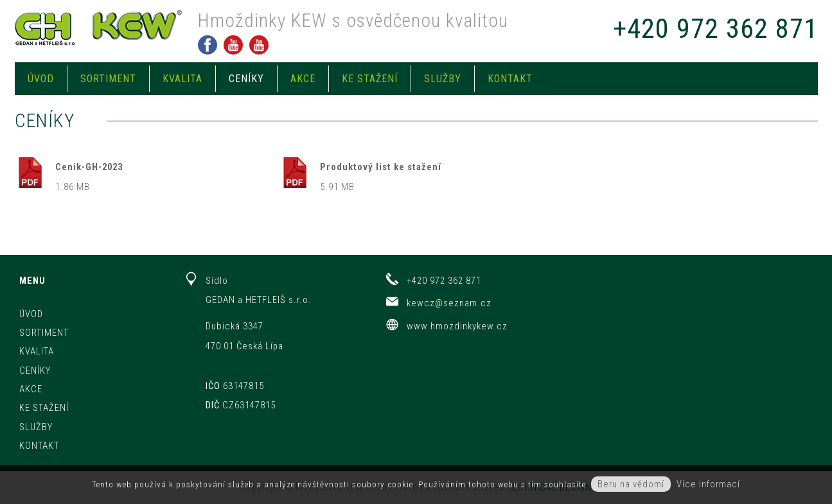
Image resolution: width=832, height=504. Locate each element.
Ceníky (246, 79)
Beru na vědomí (631, 484)
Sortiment (108, 79)
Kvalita (182, 79)
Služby (443, 79)
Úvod (41, 79)
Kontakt (510, 79)
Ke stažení (370, 79)
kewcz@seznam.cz (449, 303)
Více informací (708, 484)
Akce (303, 79)
